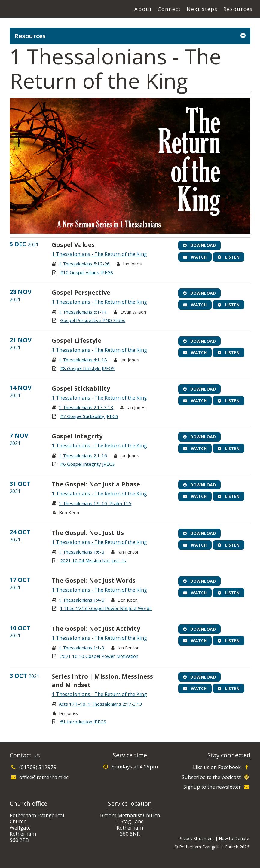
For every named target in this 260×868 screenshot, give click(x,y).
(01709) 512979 (33, 767)
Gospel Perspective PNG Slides (93, 320)
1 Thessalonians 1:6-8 (82, 552)
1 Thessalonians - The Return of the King (99, 254)
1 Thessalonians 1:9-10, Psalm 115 (95, 503)
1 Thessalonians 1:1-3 (82, 648)
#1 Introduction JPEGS (83, 722)
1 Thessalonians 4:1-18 (83, 360)
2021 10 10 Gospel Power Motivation (99, 656)
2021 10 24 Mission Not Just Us (93, 560)
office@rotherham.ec (39, 777)
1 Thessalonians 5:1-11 (83, 312)
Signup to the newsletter (217, 787)
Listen (229, 257)
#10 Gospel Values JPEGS (87, 272)
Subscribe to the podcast (216, 777)
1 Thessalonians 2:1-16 (83, 455)
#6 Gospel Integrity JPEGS (87, 464)
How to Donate (234, 838)
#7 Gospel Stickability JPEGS (89, 416)
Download (199, 245)
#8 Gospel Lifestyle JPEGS (87, 368)
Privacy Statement (196, 838)
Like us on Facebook (222, 767)
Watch (195, 257)
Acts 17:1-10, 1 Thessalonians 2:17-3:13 (101, 704)
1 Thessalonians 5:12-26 (84, 264)
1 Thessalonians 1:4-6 (82, 600)
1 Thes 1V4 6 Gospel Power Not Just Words (106, 608)
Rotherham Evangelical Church (39, 9)
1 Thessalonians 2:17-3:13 (86, 407)
